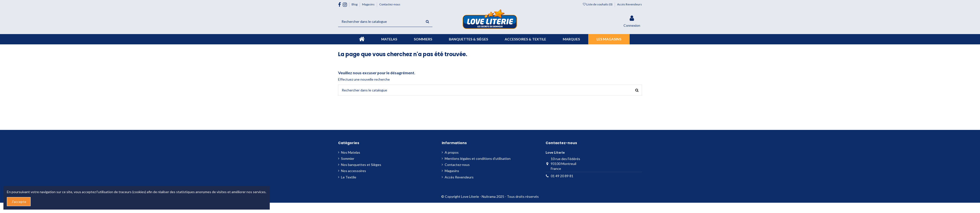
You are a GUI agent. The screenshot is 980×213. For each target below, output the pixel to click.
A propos (452, 152)
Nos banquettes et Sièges (361, 165)
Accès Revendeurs (630, 4)
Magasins (369, 4)
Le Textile (349, 177)
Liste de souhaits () (598, 4)
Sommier (348, 158)
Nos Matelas (351, 152)
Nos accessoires (354, 171)
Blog (355, 4)
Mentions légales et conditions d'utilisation (478, 158)
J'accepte (19, 202)
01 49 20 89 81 (562, 176)
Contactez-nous (390, 4)
